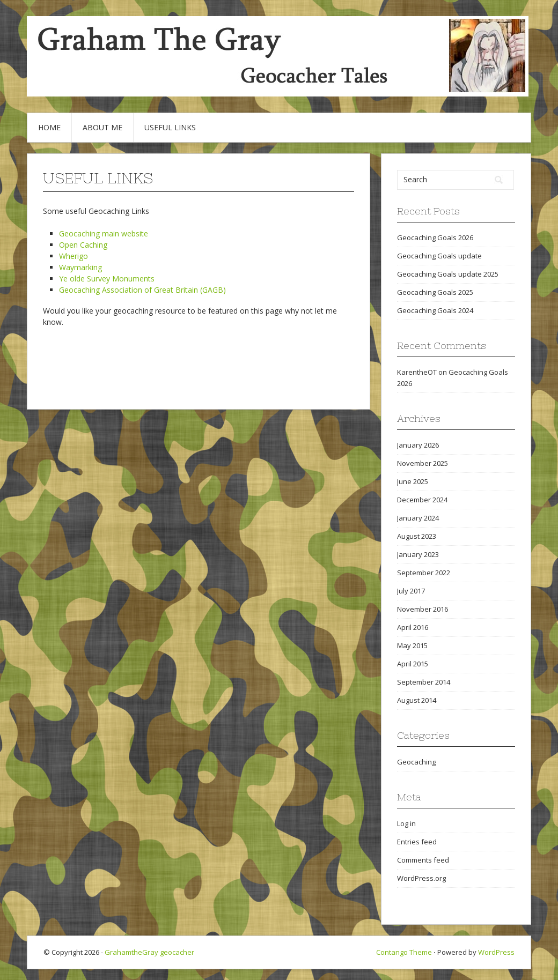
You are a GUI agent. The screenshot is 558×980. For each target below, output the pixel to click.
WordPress (496, 952)
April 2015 (413, 664)
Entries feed (417, 842)
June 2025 (413, 481)
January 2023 (418, 554)
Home (49, 127)
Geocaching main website (104, 233)
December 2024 (422, 500)
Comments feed (423, 860)
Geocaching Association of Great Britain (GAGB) (142, 290)
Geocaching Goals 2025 (435, 292)
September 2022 (424, 573)
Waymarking (80, 267)
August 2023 (417, 536)
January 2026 (418, 445)
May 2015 (412, 645)
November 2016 (423, 609)
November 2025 (423, 463)
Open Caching (83, 245)
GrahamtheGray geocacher (149, 952)
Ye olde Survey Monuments (107, 279)
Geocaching (416, 762)
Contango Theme (404, 952)
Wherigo (74, 256)
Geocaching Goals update (439, 256)
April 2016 (413, 627)
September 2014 (424, 682)
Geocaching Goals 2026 (435, 237)
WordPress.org (421, 878)
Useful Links (170, 127)
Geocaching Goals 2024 (435, 310)
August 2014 (417, 700)
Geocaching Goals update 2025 (448, 274)
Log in (406, 823)
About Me (102, 127)
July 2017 (411, 591)
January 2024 (418, 518)
